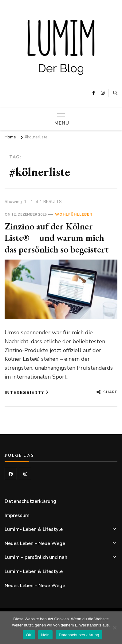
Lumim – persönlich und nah (36, 557)
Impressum (17, 515)
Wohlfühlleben (74, 214)
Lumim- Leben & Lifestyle (34, 529)
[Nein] (114, 628)
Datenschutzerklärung (30, 501)
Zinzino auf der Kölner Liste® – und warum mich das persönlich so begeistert (57, 238)
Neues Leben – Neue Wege (35, 543)
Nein (45, 635)
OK (29, 635)
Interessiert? (27, 393)
